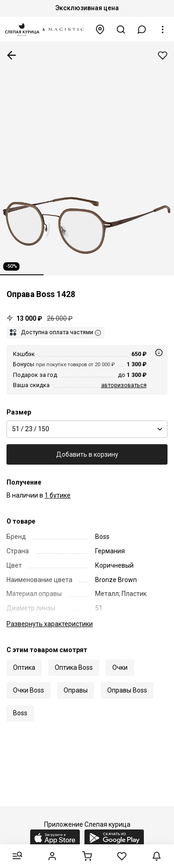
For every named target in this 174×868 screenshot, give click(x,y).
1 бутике (58, 495)
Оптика (24, 667)
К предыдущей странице (12, 55)
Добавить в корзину (87, 454)
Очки (120, 667)
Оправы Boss (127, 690)
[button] (142, 29)
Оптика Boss (74, 667)
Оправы (76, 690)
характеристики (50, 624)
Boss (20, 713)
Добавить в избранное (163, 55)
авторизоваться (124, 385)
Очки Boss (29, 690)
